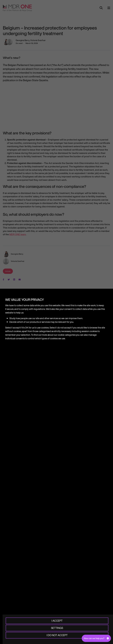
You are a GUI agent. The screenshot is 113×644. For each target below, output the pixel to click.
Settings (57, 628)
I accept (57, 621)
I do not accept (57, 635)
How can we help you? (94, 638)
